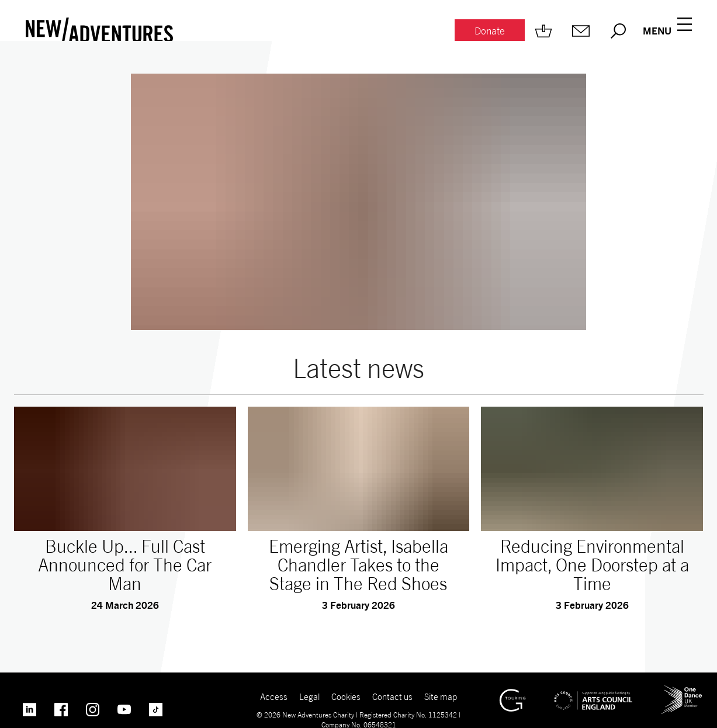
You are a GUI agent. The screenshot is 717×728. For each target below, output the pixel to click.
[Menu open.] (667, 31)
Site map (441, 696)
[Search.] (618, 31)
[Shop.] (543, 31)
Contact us (392, 696)
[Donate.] (490, 31)
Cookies (346, 696)
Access (274, 696)
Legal (309, 696)
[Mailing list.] (581, 31)
